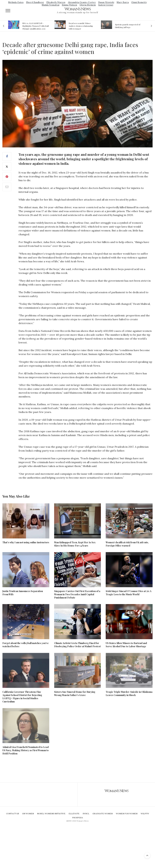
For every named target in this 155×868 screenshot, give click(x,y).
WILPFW (145, 814)
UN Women (28, 814)
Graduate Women (103, 814)
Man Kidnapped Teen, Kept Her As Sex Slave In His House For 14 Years (75, 544)
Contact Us (13, 814)
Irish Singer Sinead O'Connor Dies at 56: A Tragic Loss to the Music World (128, 593)
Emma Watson (69, 5)
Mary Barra (123, 2)
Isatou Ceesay (106, 5)
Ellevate (74, 814)
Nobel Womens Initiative (51, 814)
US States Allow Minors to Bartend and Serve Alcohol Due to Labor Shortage (126, 645)
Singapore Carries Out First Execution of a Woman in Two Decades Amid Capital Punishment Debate (77, 594)
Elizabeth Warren (56, 2)
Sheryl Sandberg (35, 2)
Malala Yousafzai (51, 5)
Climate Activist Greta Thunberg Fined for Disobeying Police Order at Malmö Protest (77, 645)
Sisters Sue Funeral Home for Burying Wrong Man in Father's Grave (75, 693)
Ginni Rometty (139, 2)
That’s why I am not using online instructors (26, 542)
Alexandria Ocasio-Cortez (82, 2)
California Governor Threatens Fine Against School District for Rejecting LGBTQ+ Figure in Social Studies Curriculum (22, 697)
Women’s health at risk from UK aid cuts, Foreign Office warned (127, 544)
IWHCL (86, 814)
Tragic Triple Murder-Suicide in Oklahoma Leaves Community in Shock (129, 693)
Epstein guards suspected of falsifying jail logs (128, 26)
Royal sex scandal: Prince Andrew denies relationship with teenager (81, 26)
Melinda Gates (16, 2)
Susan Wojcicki (106, 2)
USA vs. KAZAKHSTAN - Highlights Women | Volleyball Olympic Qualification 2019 (35, 26)
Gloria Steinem (88, 5)
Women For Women (127, 814)
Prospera (78, 818)
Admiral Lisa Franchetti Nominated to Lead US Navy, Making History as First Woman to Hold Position (26, 750)
